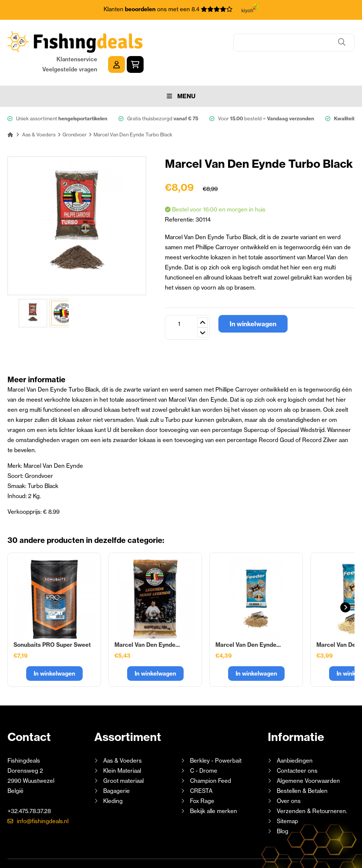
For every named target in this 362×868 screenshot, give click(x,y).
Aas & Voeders (122, 737)
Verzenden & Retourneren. (312, 787)
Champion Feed (211, 757)
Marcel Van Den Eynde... (147, 621)
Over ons (289, 777)
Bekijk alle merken (214, 787)
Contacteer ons (297, 747)
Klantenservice (288, 36)
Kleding (113, 777)
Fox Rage (202, 777)
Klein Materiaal (122, 747)
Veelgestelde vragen (281, 46)
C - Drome (204, 747)
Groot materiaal (123, 757)
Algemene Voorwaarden (308, 757)
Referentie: (180, 196)
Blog (282, 808)
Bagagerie (116, 767)
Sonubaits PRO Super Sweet (52, 621)
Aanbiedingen (295, 737)
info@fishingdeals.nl (43, 798)
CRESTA (201, 767)
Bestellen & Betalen (302, 767)
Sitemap (287, 798)
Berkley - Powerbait (216, 737)
